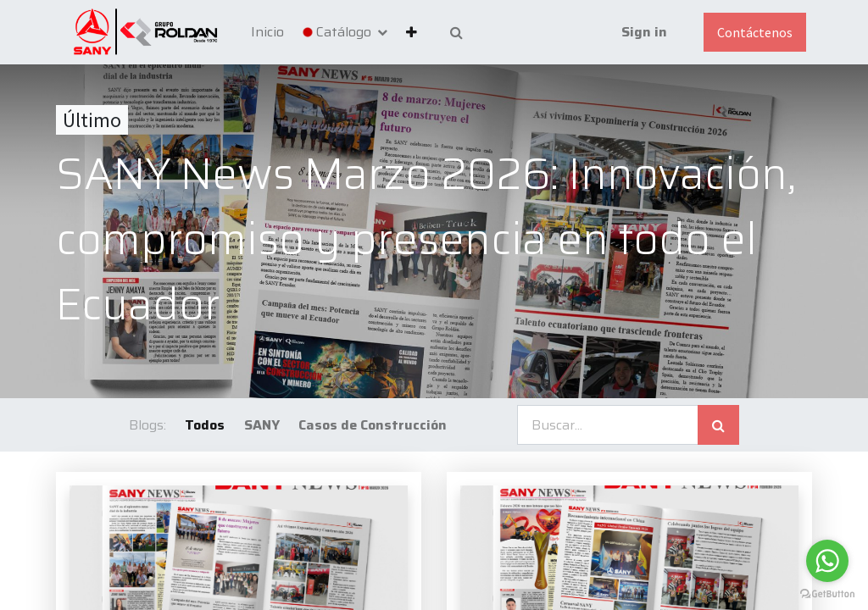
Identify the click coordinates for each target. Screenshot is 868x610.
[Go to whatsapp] (827, 561)
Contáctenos (755, 32)
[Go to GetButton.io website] (827, 593)
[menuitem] (267, 32)
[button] (412, 33)
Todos (205, 425)
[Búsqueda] (718, 425)
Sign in (644, 32)
